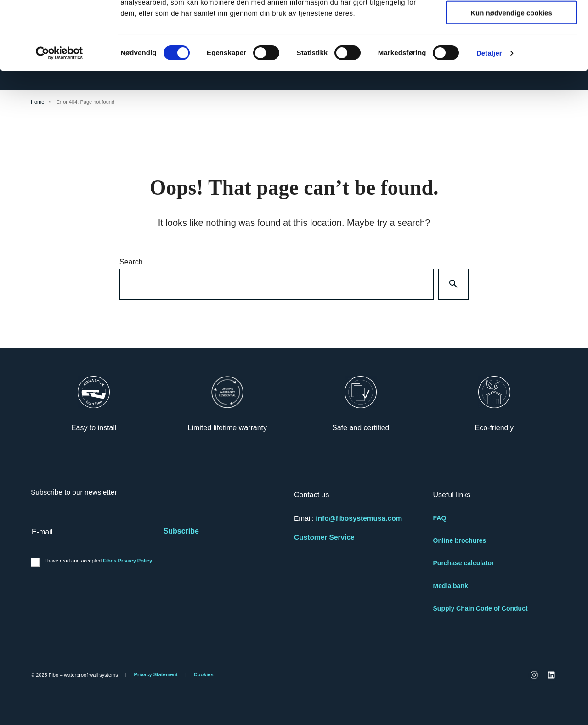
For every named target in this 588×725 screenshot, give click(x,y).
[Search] (453, 284)
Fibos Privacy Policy (127, 561)
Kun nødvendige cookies (511, 77)
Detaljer (489, 117)
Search (131, 262)
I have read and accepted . (99, 561)
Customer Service (324, 537)
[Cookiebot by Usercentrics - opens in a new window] (59, 118)
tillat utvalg (511, 50)
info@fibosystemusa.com (359, 518)
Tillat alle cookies (511, 23)
